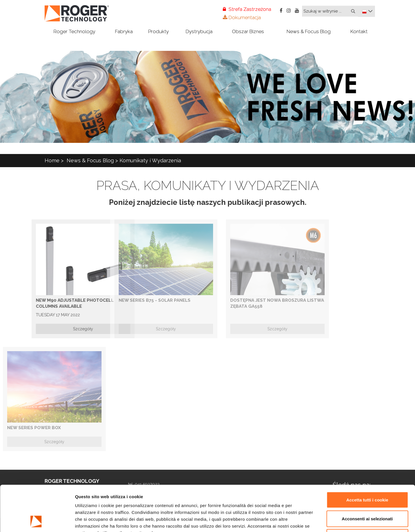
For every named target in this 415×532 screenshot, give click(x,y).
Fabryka (124, 31)
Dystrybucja (199, 31)
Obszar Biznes (248, 31)
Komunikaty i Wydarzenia (150, 160)
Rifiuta (367, 494)
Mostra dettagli (304, 521)
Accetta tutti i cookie (367, 457)
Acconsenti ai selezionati (367, 476)
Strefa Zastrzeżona (247, 9)
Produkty (158, 31)
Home (52, 160)
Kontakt (359, 31)
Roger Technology (74, 31)
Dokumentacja (242, 17)
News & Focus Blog (309, 31)
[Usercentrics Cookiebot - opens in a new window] (37, 521)
